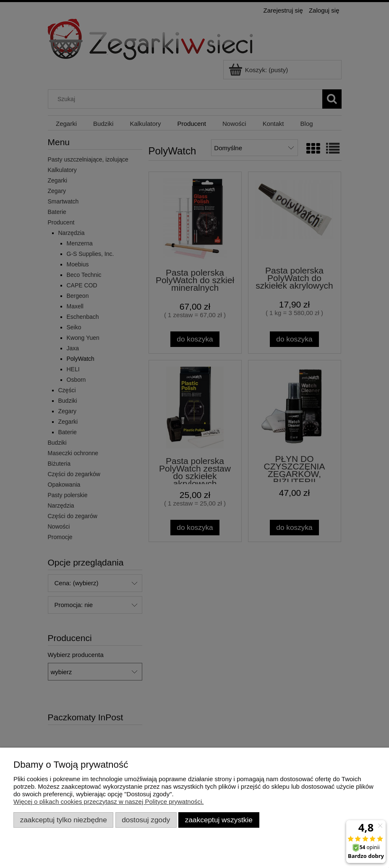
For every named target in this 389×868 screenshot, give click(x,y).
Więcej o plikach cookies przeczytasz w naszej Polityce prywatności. (109, 802)
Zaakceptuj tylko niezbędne (64, 820)
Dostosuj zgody (146, 820)
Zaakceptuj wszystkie (219, 820)
